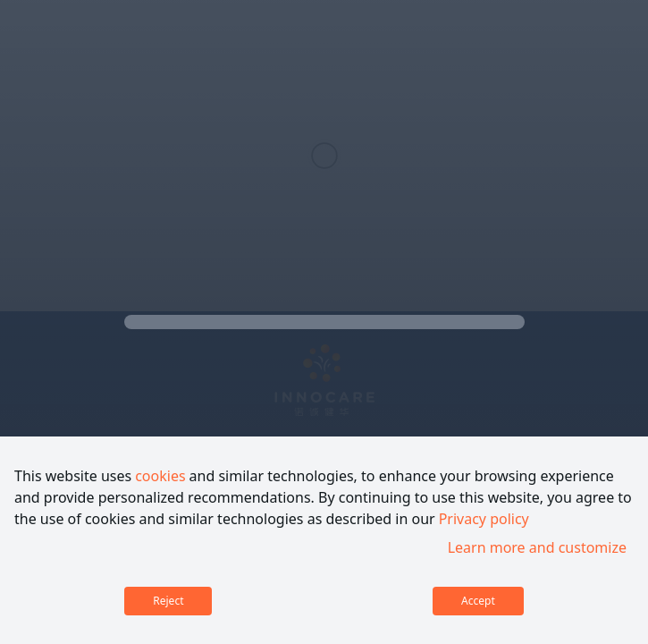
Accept (478, 601)
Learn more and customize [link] (537, 547)
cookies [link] (160, 476)
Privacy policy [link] (484, 519)
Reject (168, 601)
